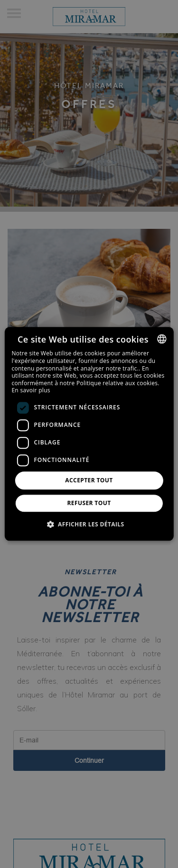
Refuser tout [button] (89, 503)
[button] (89, 524)
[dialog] (89, 434)
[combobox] (162, 339)
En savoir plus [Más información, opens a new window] (31, 391)
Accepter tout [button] (89, 480)
